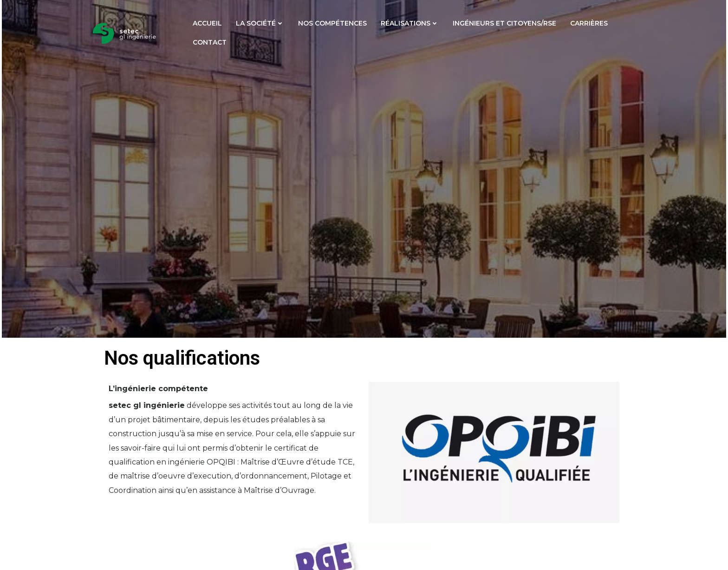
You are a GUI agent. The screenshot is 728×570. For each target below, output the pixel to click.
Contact (210, 42)
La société (260, 23)
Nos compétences (332, 23)
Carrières (589, 23)
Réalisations (410, 23)
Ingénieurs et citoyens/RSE (504, 23)
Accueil (207, 23)
